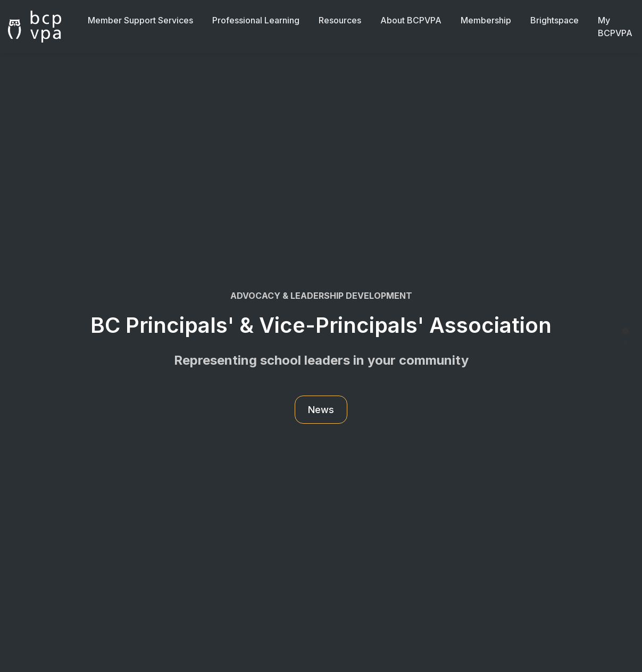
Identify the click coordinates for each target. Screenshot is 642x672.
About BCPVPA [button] (411, 20)
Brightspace (555, 20)
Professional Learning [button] (256, 20)
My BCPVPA (615, 27)
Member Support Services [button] (140, 20)
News (321, 410)
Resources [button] (340, 20)
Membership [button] (486, 20)
